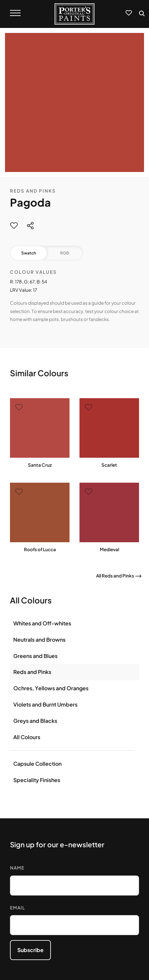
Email (17, 908)
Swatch (29, 253)
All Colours (27, 737)
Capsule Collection (37, 764)
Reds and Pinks (33, 191)
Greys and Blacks (35, 721)
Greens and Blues (35, 656)
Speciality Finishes (37, 780)
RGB (65, 253)
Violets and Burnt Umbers (45, 704)
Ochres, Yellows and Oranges (51, 688)
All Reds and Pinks (115, 576)
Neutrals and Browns (39, 640)
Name (17, 868)
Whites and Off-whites (42, 623)
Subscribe (30, 950)
